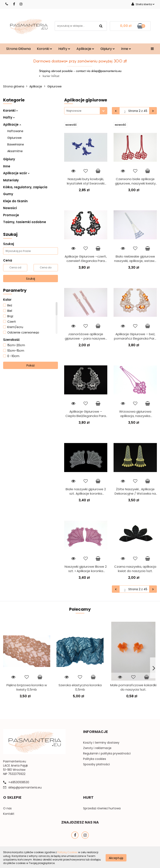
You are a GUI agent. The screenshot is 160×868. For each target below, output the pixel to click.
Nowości (10, 208)
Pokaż (31, 365)
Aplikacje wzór (16, 173)
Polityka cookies (95, 759)
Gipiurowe (14, 138)
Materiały (11, 180)
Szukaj (31, 279)
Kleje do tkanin (15, 201)
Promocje (11, 215)
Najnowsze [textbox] (74, 111)
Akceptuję (116, 858)
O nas (7, 808)
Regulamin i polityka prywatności (107, 753)
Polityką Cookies (67, 852)
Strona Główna (18, 49)
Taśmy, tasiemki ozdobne (25, 222)
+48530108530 (19, 782)
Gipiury (108, 49)
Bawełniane (16, 144)
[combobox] (86, 111)
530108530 (7, 4)
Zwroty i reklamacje (97, 748)
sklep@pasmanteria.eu (25, 787)
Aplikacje (85, 49)
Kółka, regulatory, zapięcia (25, 187)
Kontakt (9, 814)
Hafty (64, 49)
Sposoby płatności (96, 764)
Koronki (44, 49)
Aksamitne (15, 151)
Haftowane (15, 131)
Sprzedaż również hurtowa (102, 808)
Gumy (8, 194)
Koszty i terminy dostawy (101, 743)
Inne (126, 49)
